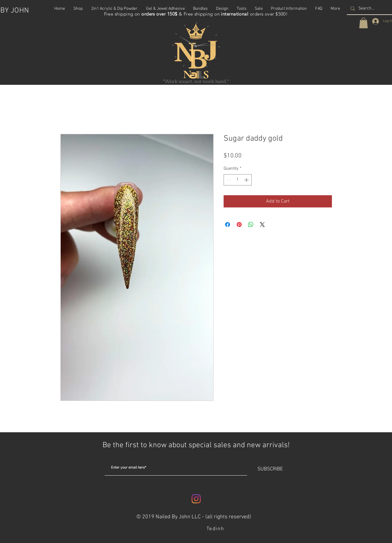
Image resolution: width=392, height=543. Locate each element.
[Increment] (247, 180)
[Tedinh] (216, 529)
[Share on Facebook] (228, 225)
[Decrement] (228, 180)
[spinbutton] (238, 180)
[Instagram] (196, 499)
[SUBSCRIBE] (270, 469)
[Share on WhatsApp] (251, 225)
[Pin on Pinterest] (239, 225)
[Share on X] (262, 225)
